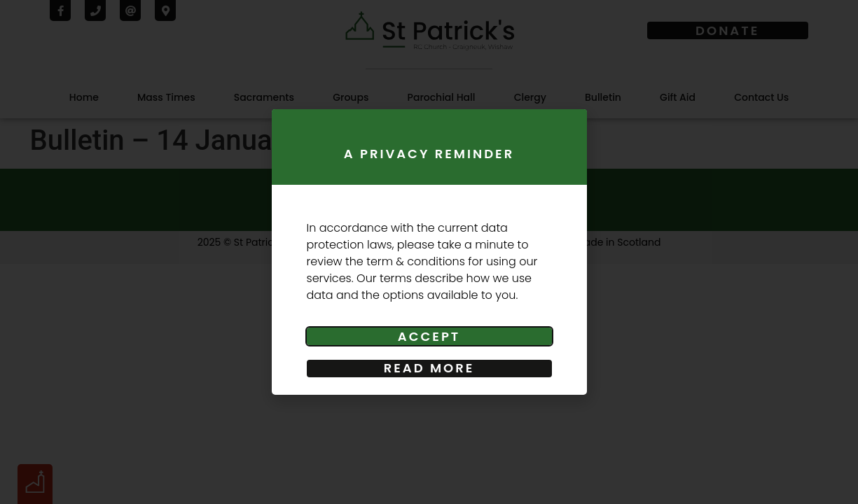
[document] (429, 252)
